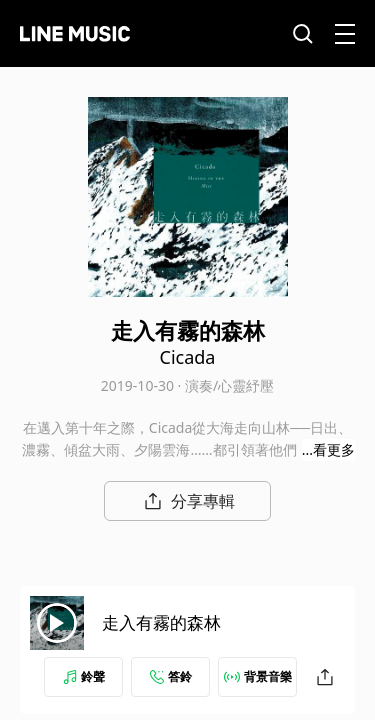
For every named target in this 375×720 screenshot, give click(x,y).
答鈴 (171, 676)
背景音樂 (258, 676)
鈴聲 (84, 676)
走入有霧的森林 (161, 622)
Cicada (188, 357)
